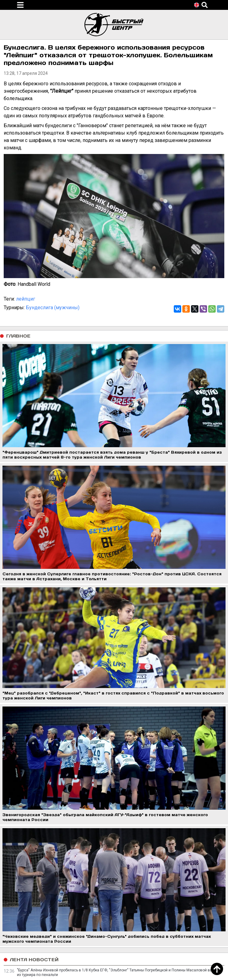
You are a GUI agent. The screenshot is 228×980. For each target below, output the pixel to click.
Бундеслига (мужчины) (53, 308)
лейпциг (26, 299)
